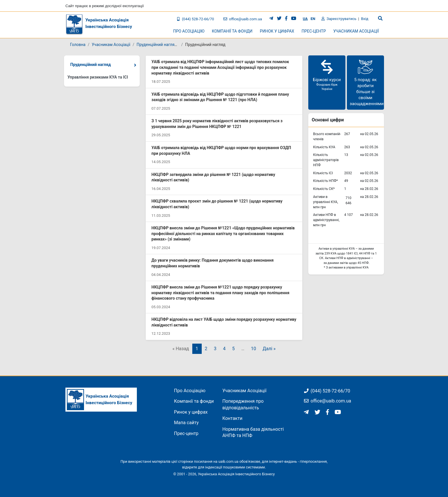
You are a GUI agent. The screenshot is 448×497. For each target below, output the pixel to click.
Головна (78, 45)
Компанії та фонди (194, 401)
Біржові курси (327, 75)
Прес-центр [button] (314, 31)
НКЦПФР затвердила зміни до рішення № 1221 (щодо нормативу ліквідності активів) (213, 177)
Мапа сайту (186, 423)
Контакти (232, 418)
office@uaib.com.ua (243, 19)
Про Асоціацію (190, 391)
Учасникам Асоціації (111, 45)
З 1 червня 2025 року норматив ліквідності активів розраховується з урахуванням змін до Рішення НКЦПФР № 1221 (217, 124)
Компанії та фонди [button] (232, 31)
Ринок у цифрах (191, 412)
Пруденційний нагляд (91, 65)
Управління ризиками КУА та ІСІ (98, 77)
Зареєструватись (339, 19)
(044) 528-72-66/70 (195, 19)
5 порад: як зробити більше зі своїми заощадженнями (367, 82)
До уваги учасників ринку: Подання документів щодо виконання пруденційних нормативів (212, 263)
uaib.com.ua (228, 461)
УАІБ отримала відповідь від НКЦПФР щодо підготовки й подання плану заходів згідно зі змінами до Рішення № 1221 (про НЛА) (220, 97)
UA (305, 19)
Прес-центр (186, 433)
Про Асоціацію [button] (189, 31)
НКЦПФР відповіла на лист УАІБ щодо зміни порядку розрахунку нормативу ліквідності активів (224, 322)
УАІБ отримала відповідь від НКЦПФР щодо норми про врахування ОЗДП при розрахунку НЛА (221, 151)
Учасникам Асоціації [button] (356, 31)
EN (313, 19)
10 (253, 349)
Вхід (365, 19)
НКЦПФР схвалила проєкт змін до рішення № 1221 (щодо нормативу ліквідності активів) (217, 204)
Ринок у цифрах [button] (277, 31)
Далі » (269, 349)
